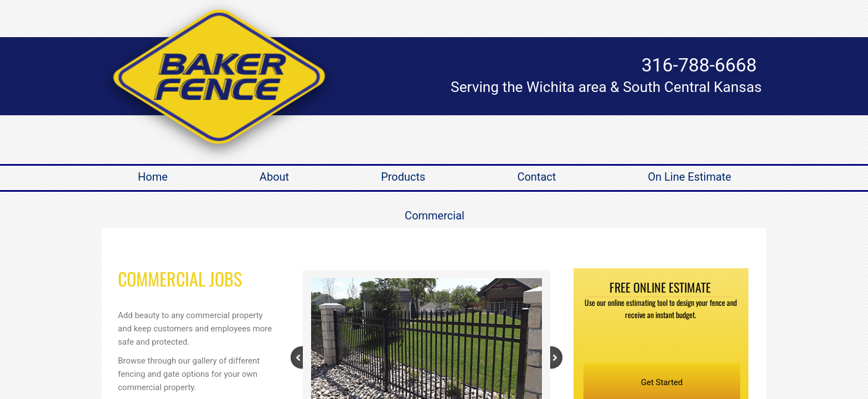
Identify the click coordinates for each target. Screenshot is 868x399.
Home (153, 177)
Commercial (435, 216)
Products (403, 177)
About (274, 177)
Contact (536, 177)
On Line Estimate (689, 177)
